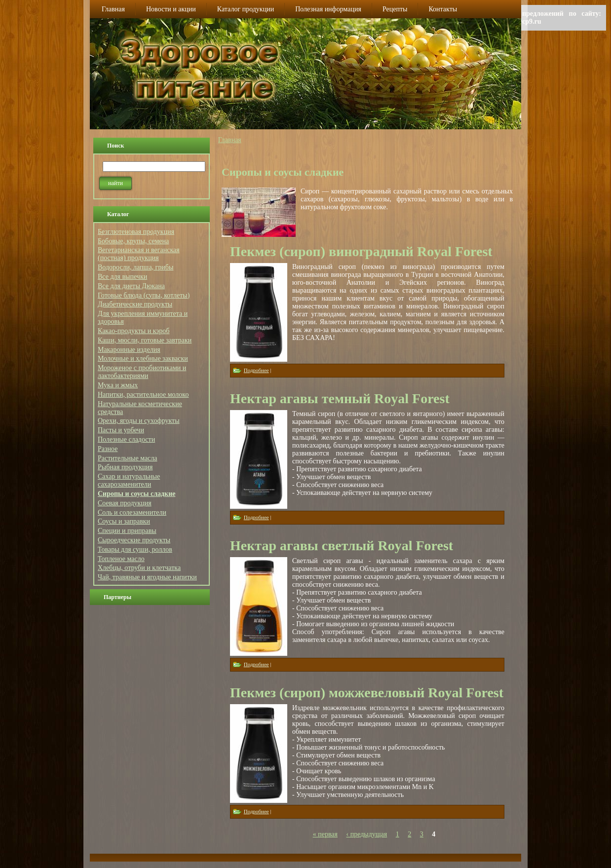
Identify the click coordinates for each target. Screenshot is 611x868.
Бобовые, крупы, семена (133, 241)
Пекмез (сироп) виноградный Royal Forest (361, 251)
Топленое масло (121, 559)
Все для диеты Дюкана (131, 286)
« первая (325, 834)
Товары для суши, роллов (135, 549)
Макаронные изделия (129, 350)
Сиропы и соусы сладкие (136, 494)
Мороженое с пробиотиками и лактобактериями (142, 372)
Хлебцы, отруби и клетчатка (139, 568)
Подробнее (256, 370)
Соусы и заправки (124, 521)
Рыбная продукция (125, 467)
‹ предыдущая (367, 834)
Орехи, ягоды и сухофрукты (139, 421)
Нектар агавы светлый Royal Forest (342, 546)
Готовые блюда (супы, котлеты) (144, 295)
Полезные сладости (126, 439)
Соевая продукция (125, 503)
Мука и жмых (118, 385)
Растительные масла (128, 458)
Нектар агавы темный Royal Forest (340, 398)
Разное (108, 449)
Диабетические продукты (135, 304)
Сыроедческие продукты (134, 540)
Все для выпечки (122, 277)
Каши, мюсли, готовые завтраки (145, 340)
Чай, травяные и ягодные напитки (147, 577)
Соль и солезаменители (132, 512)
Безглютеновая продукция (136, 232)
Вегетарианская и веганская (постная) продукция (139, 254)
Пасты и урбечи (121, 430)
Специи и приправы (127, 531)
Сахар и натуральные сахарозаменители (129, 480)
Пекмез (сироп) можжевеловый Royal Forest (367, 693)
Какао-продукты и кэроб (134, 331)
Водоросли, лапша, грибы (135, 267)
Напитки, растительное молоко (143, 395)
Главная (230, 140)
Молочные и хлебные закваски (143, 359)
